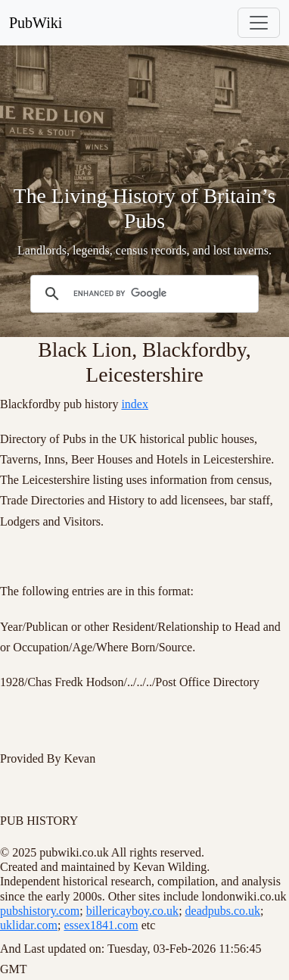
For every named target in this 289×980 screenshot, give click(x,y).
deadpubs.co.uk (223, 911)
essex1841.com (101, 925)
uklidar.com (29, 925)
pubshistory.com (40, 911)
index (135, 404)
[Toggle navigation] (259, 23)
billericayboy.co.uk (132, 911)
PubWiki (36, 23)
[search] (142, 294)
